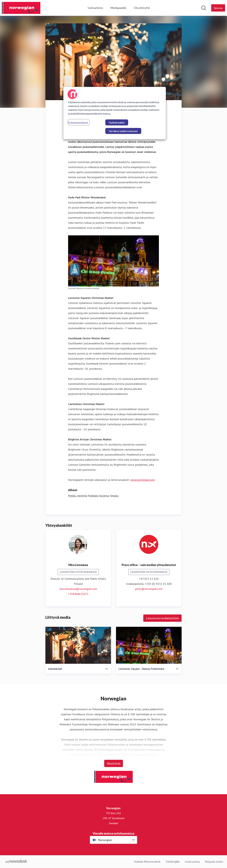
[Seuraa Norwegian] (218, 8)
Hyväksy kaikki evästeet (123, 131)
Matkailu (93, 496)
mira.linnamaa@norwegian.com (78, 589)
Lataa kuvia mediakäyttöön (162, 618)
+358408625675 (78, 594)
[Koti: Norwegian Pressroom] (21, 8)
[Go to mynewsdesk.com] (16, 862)
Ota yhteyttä (142, 8)
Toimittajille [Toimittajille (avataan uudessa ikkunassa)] (173, 862)
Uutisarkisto (95, 8)
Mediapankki (118, 8)
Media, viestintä (78, 496)
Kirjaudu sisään (214, 862)
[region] (115, 113)
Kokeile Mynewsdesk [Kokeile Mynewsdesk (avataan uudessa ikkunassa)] (147, 862)
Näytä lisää (114, 763)
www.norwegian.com (143, 480)
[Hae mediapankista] (204, 8)
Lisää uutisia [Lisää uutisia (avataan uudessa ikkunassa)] (192, 862)
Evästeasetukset (78, 122)
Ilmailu (114, 496)
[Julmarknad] (78, 645)
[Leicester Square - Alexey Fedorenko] (149, 645)
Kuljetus (104, 496)
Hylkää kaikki (117, 122)
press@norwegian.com (149, 589)
